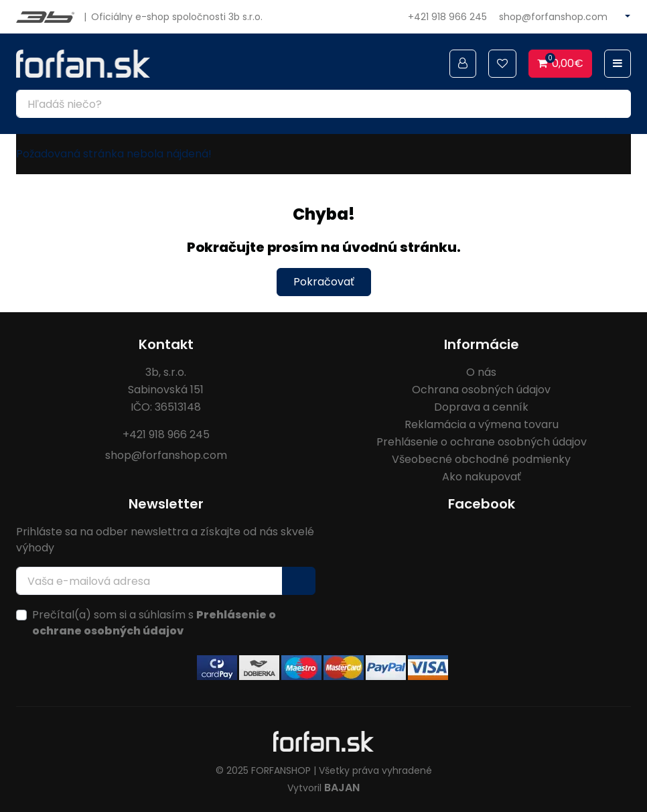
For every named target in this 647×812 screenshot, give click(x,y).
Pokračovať (324, 282)
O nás (481, 372)
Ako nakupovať (482, 477)
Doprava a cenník (481, 407)
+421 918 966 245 (447, 17)
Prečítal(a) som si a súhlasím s (154, 623)
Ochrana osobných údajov (481, 390)
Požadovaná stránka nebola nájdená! (114, 154)
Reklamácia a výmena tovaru (482, 424)
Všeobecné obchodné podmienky (481, 459)
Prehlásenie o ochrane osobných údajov (482, 442)
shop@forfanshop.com (553, 17)
